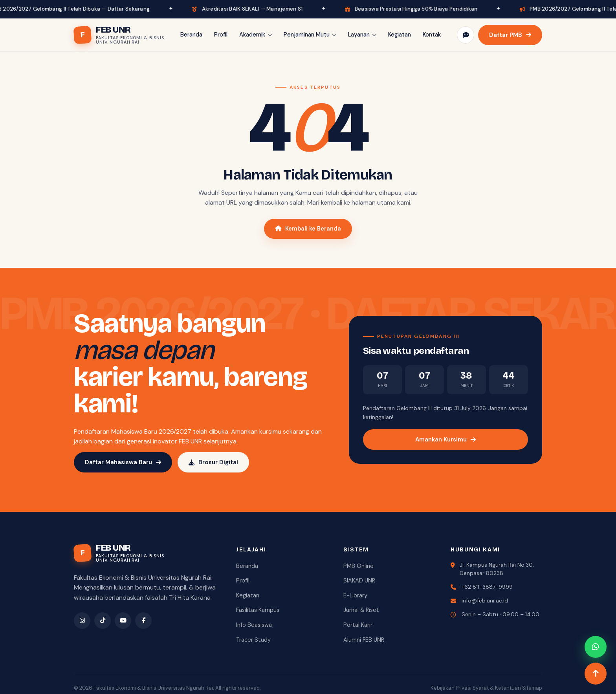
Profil (221, 35)
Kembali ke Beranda (308, 229)
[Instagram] (82, 621)
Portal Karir (358, 625)
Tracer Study (253, 640)
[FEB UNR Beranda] (119, 35)
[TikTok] (103, 621)
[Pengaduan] (466, 35)
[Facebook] (143, 621)
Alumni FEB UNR (364, 640)
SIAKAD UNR (359, 580)
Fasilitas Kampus (258, 610)
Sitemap (532, 688)
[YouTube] (123, 621)
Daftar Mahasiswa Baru (123, 462)
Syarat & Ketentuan (497, 688)
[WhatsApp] (596, 647)
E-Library (355, 595)
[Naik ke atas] (596, 674)
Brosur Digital (213, 462)
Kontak (432, 35)
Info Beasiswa (254, 625)
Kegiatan (400, 35)
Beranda (191, 35)
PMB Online (358, 566)
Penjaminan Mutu (310, 35)
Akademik (256, 35)
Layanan (362, 35)
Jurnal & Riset (361, 610)
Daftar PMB (510, 35)
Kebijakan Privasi (451, 688)
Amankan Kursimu (445, 439)
